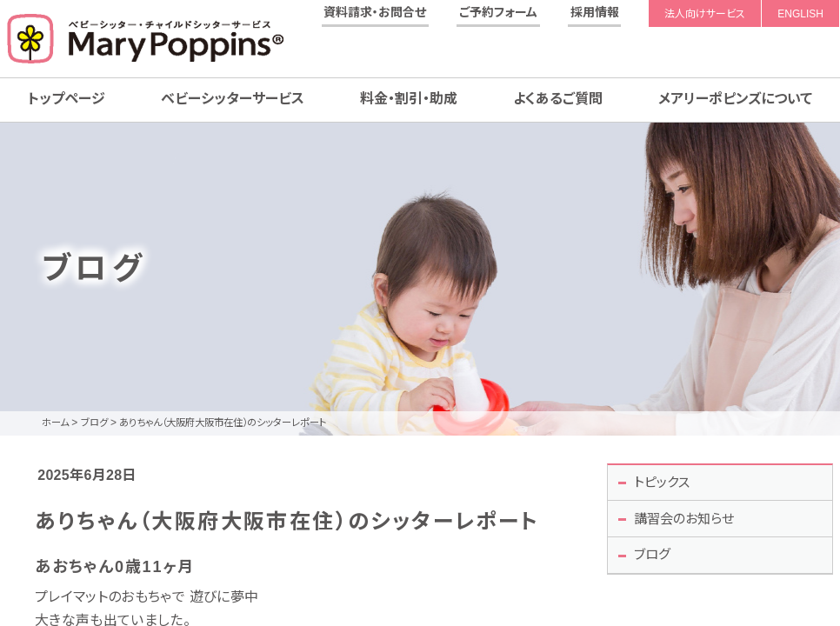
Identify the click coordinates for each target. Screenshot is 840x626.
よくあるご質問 (558, 99)
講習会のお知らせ (689, 522)
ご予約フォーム (498, 12)
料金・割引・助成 (409, 99)
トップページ (67, 99)
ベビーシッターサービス (233, 99)
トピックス (665, 483)
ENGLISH (800, 14)
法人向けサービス (705, 14)
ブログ (655, 560)
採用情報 (595, 12)
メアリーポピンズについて (735, 99)
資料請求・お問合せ (375, 12)
